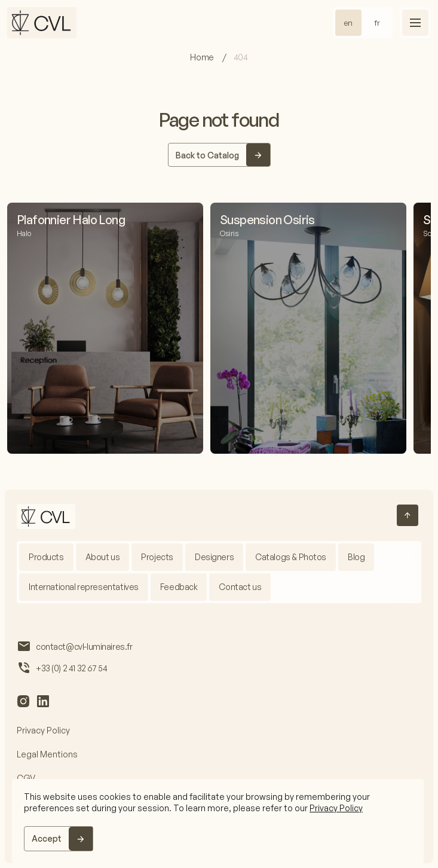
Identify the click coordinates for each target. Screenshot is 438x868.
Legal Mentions (47, 754)
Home (203, 57)
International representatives (84, 587)
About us (103, 557)
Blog (356, 557)
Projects (157, 557)
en (348, 23)
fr (377, 23)
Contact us (240, 587)
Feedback (179, 587)
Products (46, 557)
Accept (47, 838)
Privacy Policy (336, 808)
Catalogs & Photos (291, 557)
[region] (218, 821)
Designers (214, 557)
